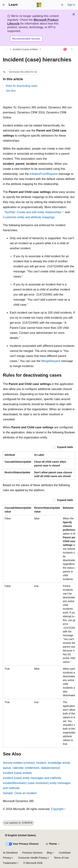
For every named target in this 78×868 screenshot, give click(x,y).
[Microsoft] (39, 5)
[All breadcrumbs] (6, 49)
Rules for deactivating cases (22, 86)
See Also (11, 91)
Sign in (71, 5)
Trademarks (10, 863)
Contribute (65, 853)
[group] (39, 626)
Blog (49, 853)
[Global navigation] (4, 5)
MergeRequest (51, 361)
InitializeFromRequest (44, 174)
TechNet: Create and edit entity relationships (33, 212)
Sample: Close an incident (20, 793)
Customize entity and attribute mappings (29, 217)
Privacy (7, 858)
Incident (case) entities (25, 49)
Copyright (57, 809)
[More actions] (72, 49)
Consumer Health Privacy (32, 858)
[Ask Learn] (65, 49)
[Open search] (62, 5)
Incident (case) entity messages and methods (32, 778)
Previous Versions (32, 853)
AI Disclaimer (10, 853)
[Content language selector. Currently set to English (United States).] (20, 835)
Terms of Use (61, 858)
